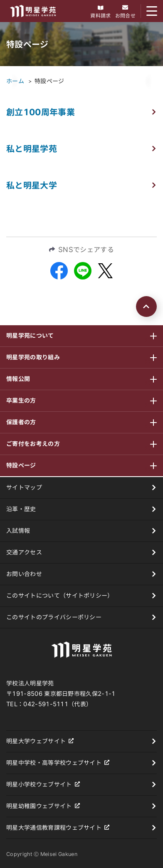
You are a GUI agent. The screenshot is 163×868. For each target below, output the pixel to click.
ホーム (15, 81)
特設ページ (49, 81)
